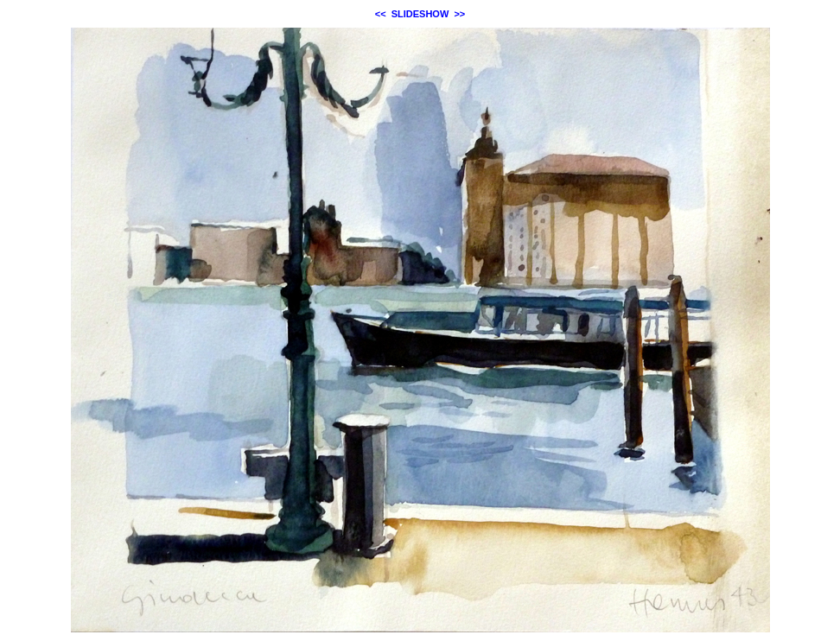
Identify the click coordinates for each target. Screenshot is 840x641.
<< (381, 14)
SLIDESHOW (420, 14)
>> (459, 14)
